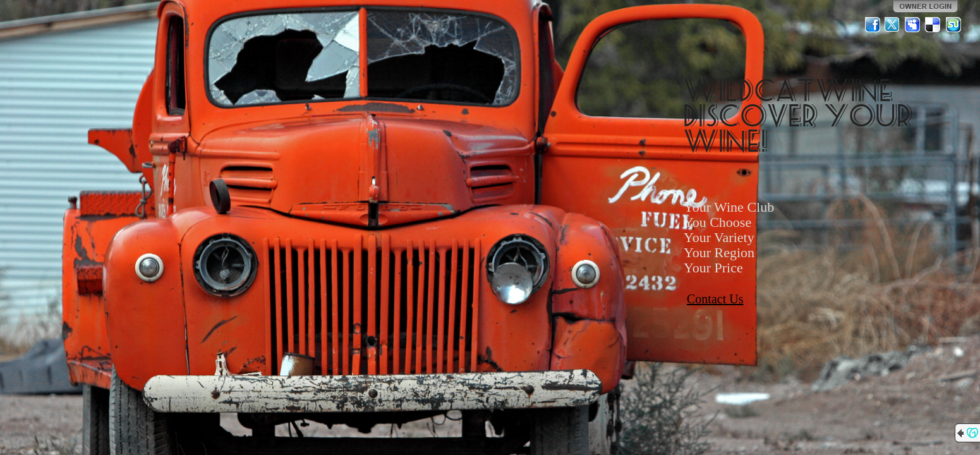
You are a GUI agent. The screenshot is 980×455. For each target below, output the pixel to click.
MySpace (913, 25)
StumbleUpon (953, 25)
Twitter (893, 25)
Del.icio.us (933, 25)
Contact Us (715, 299)
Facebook (873, 25)
